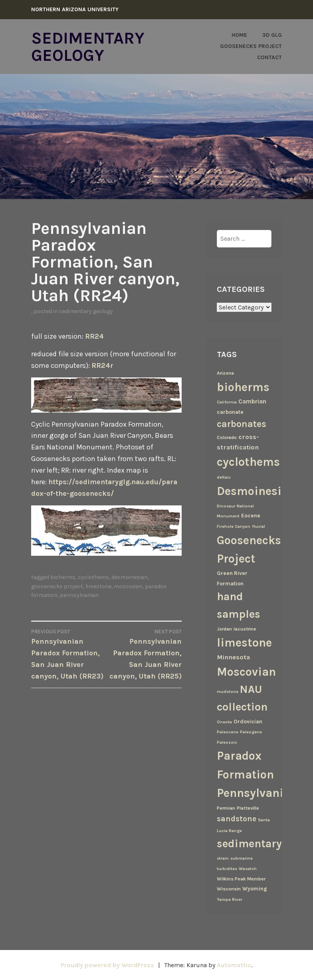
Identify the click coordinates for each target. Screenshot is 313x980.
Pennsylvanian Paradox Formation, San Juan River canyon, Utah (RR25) (144, 652)
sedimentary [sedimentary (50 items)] (249, 843)
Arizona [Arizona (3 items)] (225, 373)
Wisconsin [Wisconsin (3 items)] (229, 888)
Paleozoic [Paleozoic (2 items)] (227, 742)
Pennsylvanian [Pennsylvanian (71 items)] (257, 792)
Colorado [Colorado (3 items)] (227, 437)
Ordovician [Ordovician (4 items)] (248, 721)
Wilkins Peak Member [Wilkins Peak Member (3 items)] (241, 878)
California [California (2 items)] (227, 402)
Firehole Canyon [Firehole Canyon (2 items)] (234, 526)
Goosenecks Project (251, 46)
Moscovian (128, 584)
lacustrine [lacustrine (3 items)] (245, 628)
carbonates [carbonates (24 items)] (242, 424)
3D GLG (272, 35)
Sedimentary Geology (88, 46)
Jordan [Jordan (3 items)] (224, 628)
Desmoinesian (130, 576)
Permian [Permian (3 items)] (226, 808)
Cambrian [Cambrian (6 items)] (252, 401)
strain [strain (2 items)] (223, 858)
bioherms (63, 576)
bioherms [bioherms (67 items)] (243, 387)
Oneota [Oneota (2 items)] (224, 722)
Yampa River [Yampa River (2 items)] (230, 899)
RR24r (102, 365)
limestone (98, 584)
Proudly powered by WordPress (107, 965)
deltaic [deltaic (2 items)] (224, 477)
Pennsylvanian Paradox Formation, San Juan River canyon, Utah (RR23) (69, 652)
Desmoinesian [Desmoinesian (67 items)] (256, 490)
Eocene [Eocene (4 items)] (251, 515)
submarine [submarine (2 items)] (242, 858)
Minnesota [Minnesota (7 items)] (233, 657)
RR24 (94, 336)
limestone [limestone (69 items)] (244, 642)
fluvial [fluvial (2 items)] (259, 526)
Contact (269, 57)
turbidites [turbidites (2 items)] (227, 868)
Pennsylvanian (79, 594)
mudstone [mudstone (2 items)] (228, 691)
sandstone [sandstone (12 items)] (237, 818)
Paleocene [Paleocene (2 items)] (228, 732)
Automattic (234, 965)
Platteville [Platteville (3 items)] (248, 808)
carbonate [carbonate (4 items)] (230, 411)
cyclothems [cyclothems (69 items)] (248, 461)
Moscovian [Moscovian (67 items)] (246, 671)
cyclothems (93, 576)
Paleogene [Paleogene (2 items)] (251, 732)
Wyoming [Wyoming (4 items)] (255, 888)
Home (239, 35)
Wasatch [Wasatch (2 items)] (248, 868)
